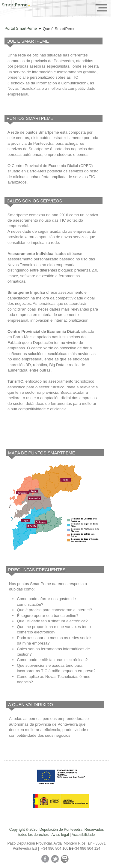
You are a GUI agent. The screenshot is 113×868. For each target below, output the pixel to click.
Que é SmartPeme (59, 29)
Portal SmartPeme (21, 28)
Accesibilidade (83, 835)
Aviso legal (60, 835)
